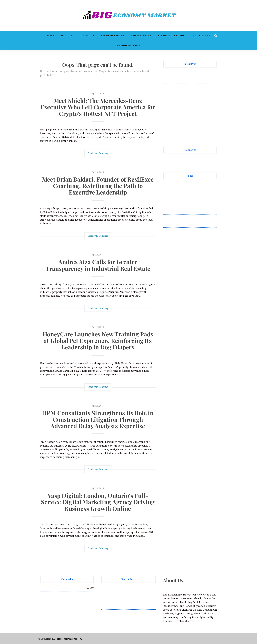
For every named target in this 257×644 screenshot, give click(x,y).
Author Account (129, 45)
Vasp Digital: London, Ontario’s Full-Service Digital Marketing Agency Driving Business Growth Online (98, 502)
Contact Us (87, 36)
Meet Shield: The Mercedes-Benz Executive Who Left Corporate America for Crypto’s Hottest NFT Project (98, 107)
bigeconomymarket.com (69, 639)
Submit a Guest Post (172, 36)
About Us (66, 36)
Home (50, 36)
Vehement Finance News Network (182, 159)
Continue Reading (98, 153)
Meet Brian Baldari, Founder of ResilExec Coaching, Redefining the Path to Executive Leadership (98, 186)
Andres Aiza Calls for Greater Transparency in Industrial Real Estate (98, 265)
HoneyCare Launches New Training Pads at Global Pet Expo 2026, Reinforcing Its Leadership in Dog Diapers (98, 340)
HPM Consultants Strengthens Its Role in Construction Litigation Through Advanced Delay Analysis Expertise (98, 419)
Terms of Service (113, 36)
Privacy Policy (141, 36)
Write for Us (201, 36)
